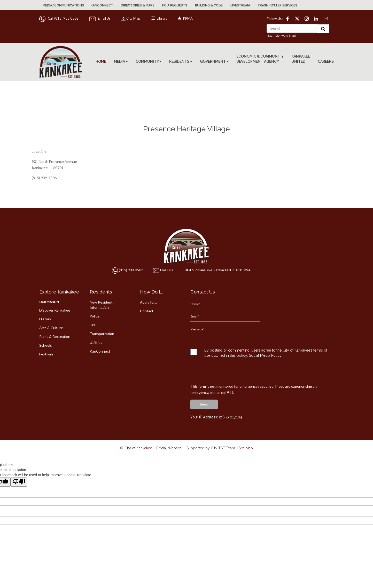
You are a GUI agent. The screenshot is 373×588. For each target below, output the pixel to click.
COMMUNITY (149, 61)
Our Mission (49, 302)
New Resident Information (101, 305)
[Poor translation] (19, 470)
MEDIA (121, 61)
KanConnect (102, 5)
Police (95, 316)
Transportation (102, 334)
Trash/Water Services (277, 5)
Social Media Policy (266, 343)
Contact (147, 311)
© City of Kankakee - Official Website (151, 436)
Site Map (246, 436)
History (45, 319)
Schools (46, 345)
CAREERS (326, 61)
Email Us (100, 18)
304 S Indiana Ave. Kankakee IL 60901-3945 (218, 270)
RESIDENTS (181, 61)
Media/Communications (63, 5)
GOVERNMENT (214, 61)
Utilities (96, 342)
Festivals (46, 354)
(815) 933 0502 (131, 270)
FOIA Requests (175, 5)
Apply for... (148, 302)
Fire (93, 325)
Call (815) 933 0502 (59, 18)
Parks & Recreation (55, 336)
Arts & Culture (51, 328)
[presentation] (230, 361)
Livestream (240, 5)
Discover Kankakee (55, 310)
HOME (101, 61)
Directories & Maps (138, 5)
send (204, 392)
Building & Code (209, 5)
